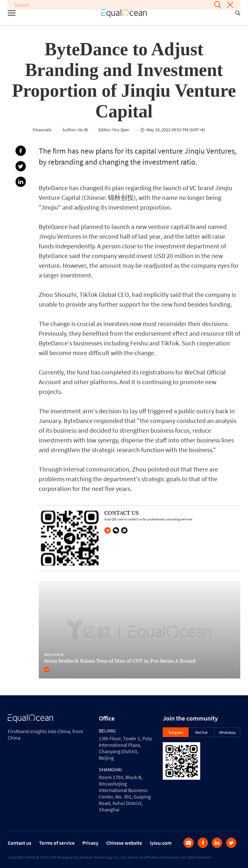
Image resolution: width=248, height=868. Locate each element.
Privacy (90, 843)
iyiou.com (161, 843)
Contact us (20, 843)
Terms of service (57, 843)
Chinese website (124, 843)
